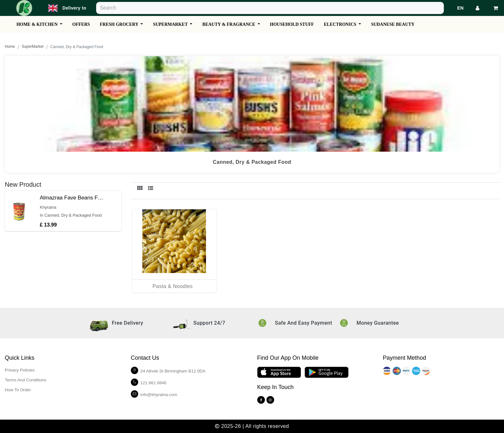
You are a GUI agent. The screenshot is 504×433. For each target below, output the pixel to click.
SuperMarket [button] (176, 24)
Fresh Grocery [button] (123, 24)
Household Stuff (300, 24)
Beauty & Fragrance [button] (236, 24)
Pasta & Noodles (173, 286)
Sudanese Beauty (404, 24)
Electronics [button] (350, 24)
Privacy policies (20, 370)
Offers (83, 24)
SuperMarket (33, 47)
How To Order (18, 390)
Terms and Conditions (26, 380)
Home (10, 47)
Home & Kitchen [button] (38, 24)
